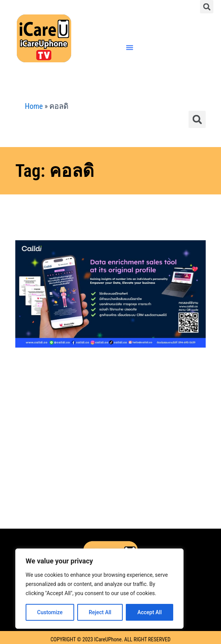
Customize (50, 612)
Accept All (149, 612)
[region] (99, 589)
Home (34, 106)
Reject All (100, 612)
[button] (207, 7)
